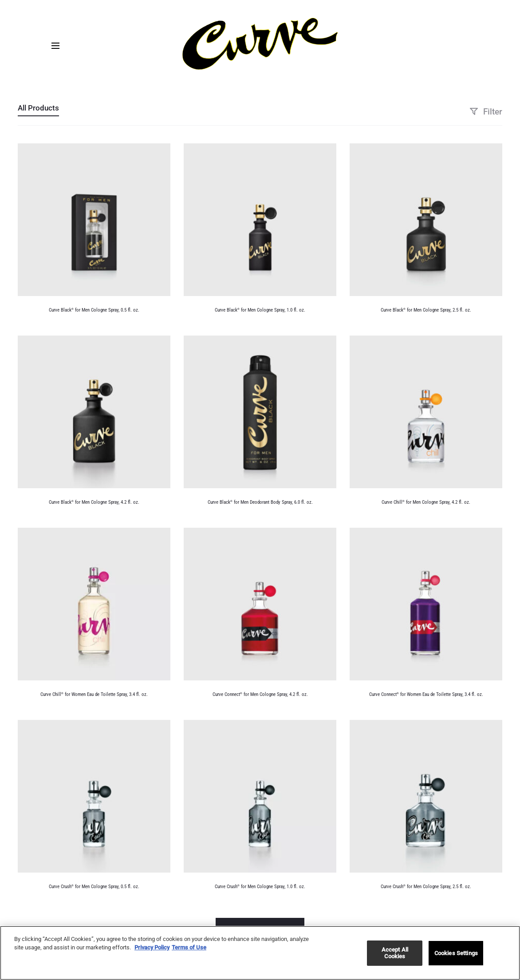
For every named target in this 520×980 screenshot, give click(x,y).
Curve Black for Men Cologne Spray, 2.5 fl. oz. (426, 310)
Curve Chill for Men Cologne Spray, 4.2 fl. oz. (426, 502)
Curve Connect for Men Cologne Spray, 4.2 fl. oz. (260, 694)
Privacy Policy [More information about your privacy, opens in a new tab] (152, 947)
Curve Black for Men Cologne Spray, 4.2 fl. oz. (94, 502)
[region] (260, 953)
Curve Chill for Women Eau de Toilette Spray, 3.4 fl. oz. (94, 694)
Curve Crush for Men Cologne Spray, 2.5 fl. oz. (426, 887)
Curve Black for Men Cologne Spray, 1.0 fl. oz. (260, 310)
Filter (486, 112)
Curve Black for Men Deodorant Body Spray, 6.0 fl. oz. (260, 502)
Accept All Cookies (395, 953)
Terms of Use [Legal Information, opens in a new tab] (189, 947)
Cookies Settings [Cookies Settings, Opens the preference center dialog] (456, 953)
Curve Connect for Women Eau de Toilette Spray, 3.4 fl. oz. (426, 694)
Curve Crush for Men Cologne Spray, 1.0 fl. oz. (260, 887)
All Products (38, 108)
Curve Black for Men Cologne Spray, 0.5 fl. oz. (94, 310)
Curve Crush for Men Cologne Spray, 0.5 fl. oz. (94, 887)
